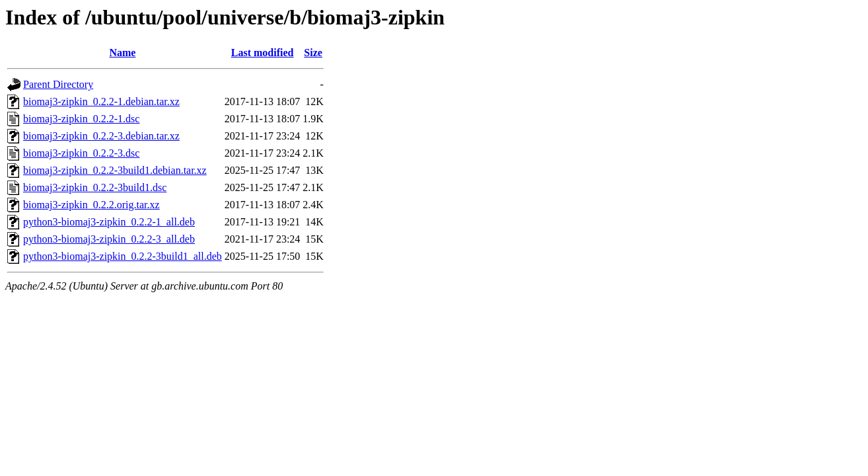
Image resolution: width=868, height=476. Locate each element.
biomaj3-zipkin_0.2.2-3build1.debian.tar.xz (115, 170)
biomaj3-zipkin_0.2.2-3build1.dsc (95, 187)
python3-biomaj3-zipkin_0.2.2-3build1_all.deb (123, 256)
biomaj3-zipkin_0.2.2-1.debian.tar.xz (101, 101)
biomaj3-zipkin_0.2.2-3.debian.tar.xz (101, 136)
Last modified (263, 53)
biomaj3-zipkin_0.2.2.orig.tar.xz (91, 205)
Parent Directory (58, 84)
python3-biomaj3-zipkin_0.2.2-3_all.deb (109, 239)
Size (313, 53)
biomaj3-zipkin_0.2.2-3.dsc (81, 153)
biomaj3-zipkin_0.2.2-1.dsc (81, 119)
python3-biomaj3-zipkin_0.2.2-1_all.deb (109, 222)
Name (122, 53)
